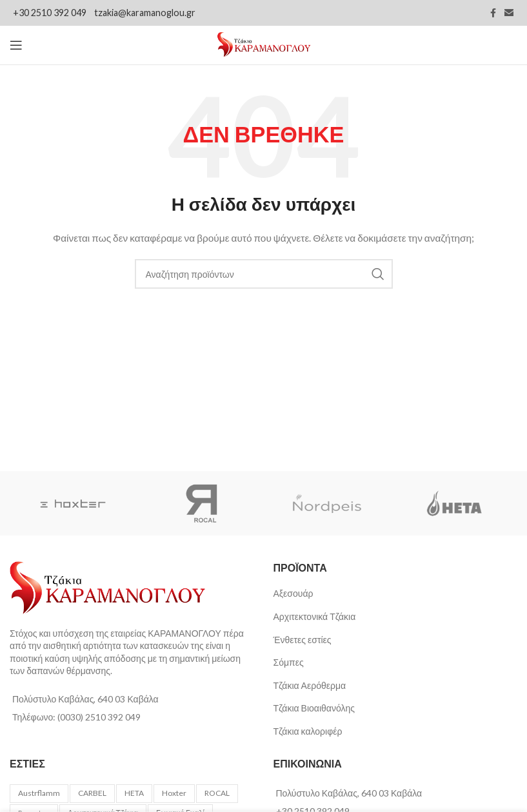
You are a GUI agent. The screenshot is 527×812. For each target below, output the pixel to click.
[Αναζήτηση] (264, 274)
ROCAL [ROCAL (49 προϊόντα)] (217, 793)
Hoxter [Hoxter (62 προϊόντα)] (174, 793)
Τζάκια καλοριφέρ (308, 731)
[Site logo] (263, 44)
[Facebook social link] (493, 13)
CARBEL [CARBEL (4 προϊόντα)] (92, 793)
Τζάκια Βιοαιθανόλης (314, 708)
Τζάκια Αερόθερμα (310, 685)
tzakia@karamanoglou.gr (145, 13)
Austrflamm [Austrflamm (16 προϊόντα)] (39, 793)
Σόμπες (289, 662)
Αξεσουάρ (293, 593)
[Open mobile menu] (16, 45)
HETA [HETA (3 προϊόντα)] (134, 793)
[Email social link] (509, 13)
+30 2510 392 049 (51, 13)
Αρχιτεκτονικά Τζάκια (315, 616)
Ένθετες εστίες (303, 640)
